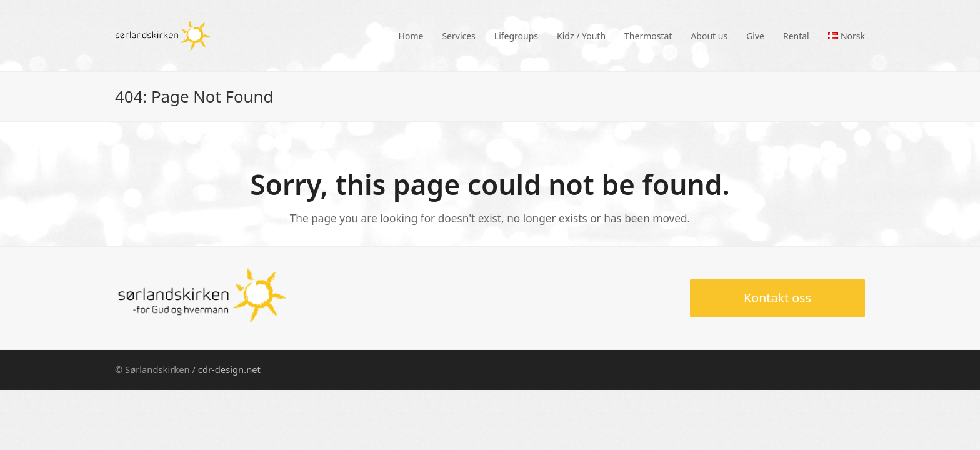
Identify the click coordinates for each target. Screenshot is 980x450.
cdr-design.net (229, 369)
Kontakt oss (777, 298)
